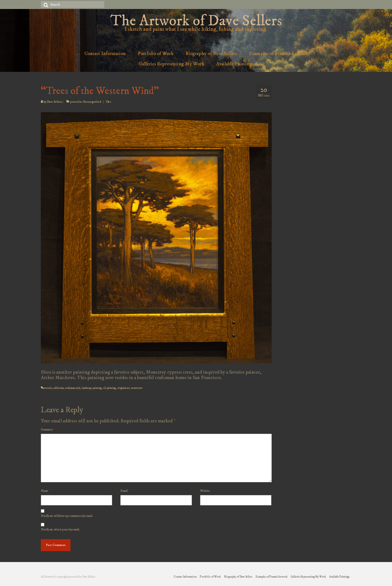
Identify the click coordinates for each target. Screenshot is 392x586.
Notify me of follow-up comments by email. (67, 516)
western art (137, 388)
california (58, 388)
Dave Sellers (54, 102)
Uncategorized (92, 102)
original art (123, 388)
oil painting (109, 388)
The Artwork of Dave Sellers (196, 21)
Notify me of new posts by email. (60, 530)
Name (45, 491)
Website (205, 491)
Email (125, 491)
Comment (48, 430)
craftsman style (73, 388)
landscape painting (92, 388)
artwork (47, 388)
